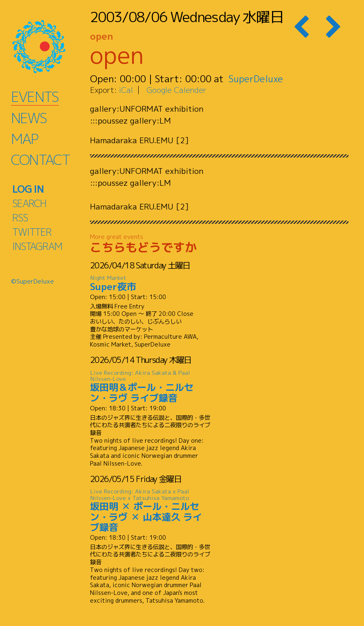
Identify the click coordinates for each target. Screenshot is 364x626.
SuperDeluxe (257, 79)
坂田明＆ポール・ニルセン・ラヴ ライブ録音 (151, 386)
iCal (126, 90)
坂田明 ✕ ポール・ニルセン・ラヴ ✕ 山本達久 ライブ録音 (151, 511)
